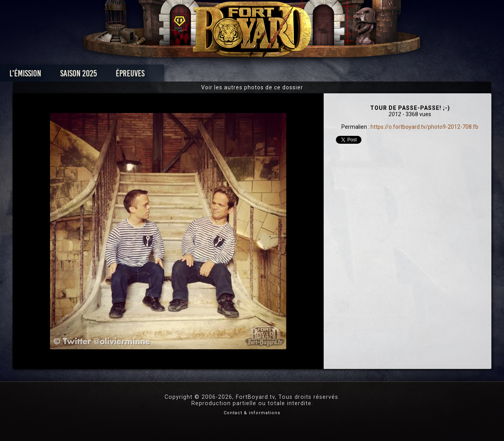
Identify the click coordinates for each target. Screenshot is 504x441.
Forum (349, 75)
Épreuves (181, 75)
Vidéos (264, 75)
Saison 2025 (129, 75)
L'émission (76, 75)
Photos (225, 75)
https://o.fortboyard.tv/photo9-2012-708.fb (424, 127)
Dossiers (307, 75)
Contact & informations (252, 413)
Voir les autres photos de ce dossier (252, 87)
